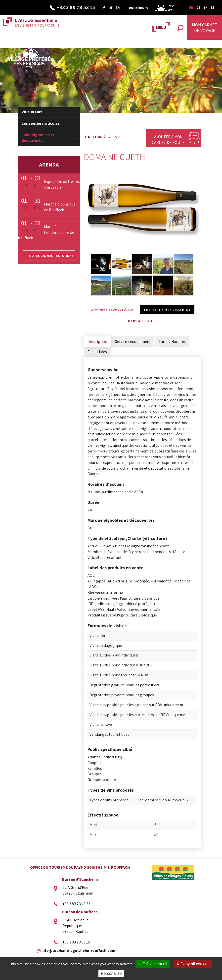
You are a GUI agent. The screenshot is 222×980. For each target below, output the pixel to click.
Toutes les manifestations (50, 256)
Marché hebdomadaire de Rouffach (46, 232)
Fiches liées (97, 352)
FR (191, 7)
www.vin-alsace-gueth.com (113, 309)
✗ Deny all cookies (193, 964)
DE (198, 7)
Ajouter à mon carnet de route (168, 140)
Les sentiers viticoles (41, 123)
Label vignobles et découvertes (38, 138)
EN (206, 7)
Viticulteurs (32, 112)
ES (213, 7)
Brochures (139, 8)
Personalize (111, 973)
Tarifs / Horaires (172, 342)
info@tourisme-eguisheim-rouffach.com (78, 950)
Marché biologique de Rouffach (60, 207)
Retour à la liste (105, 137)
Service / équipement (133, 342)
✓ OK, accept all (153, 964)
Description (97, 342)
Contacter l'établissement (167, 310)
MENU (161, 27)
